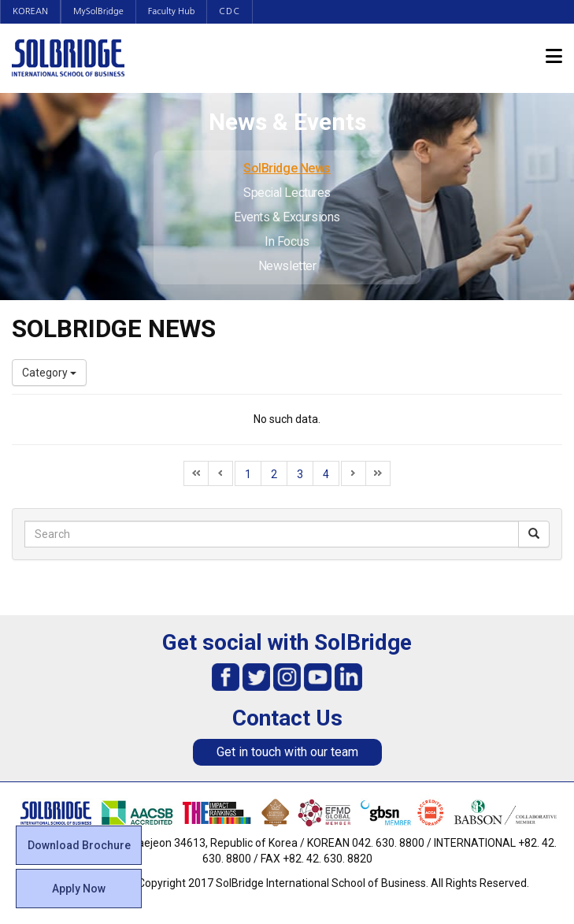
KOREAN (30, 11)
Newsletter (287, 266)
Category (49, 373)
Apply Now (79, 889)
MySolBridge (98, 11)
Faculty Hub (172, 11)
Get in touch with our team (287, 752)
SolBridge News (287, 168)
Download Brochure (79, 845)
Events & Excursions (287, 217)
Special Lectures (287, 193)
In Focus (287, 241)
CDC (230, 11)
